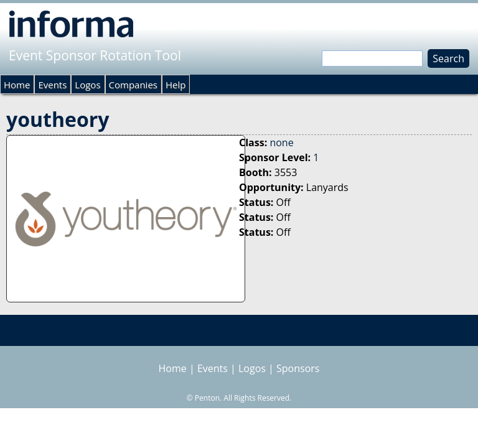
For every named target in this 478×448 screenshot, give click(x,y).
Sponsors (298, 368)
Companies (133, 85)
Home (17, 85)
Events (52, 85)
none (281, 142)
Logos (87, 85)
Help (176, 85)
